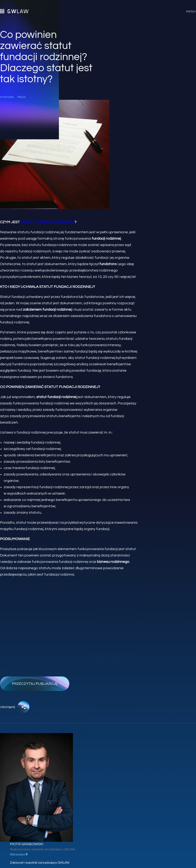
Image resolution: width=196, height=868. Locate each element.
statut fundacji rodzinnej (48, 222)
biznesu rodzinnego (113, 562)
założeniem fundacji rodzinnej (47, 310)
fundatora (108, 264)
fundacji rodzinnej (106, 239)
